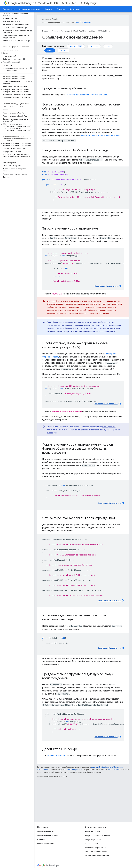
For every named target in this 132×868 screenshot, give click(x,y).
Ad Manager (21, 3)
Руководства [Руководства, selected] (9, 9)
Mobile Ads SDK (48, 3)
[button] (17, 53)
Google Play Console (93, 840)
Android (76, 46)
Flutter (63, 50)
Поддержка (75, 9)
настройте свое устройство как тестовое (100, 135)
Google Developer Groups (47, 831)
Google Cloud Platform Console (97, 835)
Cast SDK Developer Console (96, 852)
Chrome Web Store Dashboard (97, 856)
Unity (50, 50)
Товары (55, 31)
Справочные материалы (30, 9)
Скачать (49, 9)
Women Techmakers (46, 844)
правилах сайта (114, 770)
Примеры (61, 9)
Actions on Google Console (95, 848)
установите (87, 95)
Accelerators (42, 840)
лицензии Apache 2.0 (74, 770)
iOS (108, 46)
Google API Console (92, 831)
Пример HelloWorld (56, 756)
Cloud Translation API (83, 22)
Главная (45, 31)
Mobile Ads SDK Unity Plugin (80, 3)
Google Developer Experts (48, 835)
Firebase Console (91, 844)
